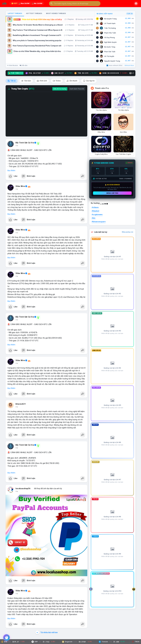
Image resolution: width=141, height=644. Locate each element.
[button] (75, 4)
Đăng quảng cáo (128, 232)
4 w (17, 146)
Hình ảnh (42, 81)
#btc (94, 218)
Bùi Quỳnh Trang (110, 19)
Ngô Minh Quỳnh (110, 42)
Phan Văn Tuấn (110, 52)
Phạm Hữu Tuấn (110, 33)
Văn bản (26, 81)
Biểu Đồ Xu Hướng (60, 89)
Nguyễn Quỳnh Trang (112, 61)
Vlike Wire (20, 186)
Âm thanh (72, 81)
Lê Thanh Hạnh (110, 23)
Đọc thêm (11, 170)
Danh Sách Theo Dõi (77, 89)
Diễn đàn (24, 65)
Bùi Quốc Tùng (110, 47)
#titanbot (95, 211)
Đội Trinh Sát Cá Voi (25, 143)
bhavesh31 (21, 404)
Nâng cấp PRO (112, 193)
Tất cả (12, 81)
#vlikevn (95, 207)
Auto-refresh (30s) (114, 65)
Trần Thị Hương (110, 28)
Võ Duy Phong (110, 38)
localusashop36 (23, 488)
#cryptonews (97, 215)
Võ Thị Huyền (109, 56)
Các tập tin (89, 81)
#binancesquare (99, 222)
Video (57, 81)
